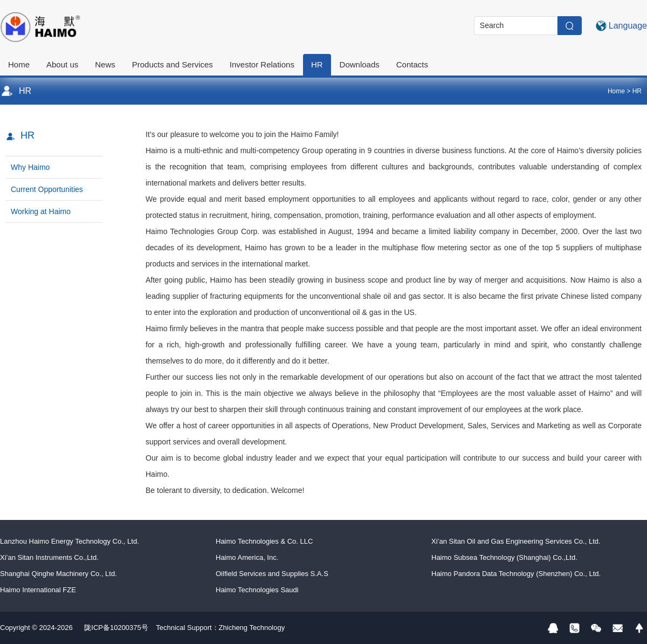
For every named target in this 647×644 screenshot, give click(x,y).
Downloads (360, 64)
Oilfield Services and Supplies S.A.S (272, 574)
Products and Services (173, 64)
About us (62, 64)
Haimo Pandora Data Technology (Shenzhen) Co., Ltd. (516, 574)
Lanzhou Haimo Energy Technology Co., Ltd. (70, 541)
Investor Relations (262, 64)
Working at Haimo (41, 211)
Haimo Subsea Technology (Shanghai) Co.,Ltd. (504, 557)
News (105, 64)
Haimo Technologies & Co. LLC (264, 541)
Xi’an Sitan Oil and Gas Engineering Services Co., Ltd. (516, 541)
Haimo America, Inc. (247, 557)
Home (19, 64)
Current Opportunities (47, 189)
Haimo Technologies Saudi (257, 590)
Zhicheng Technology (252, 628)
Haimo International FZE (38, 590)
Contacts (412, 64)
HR (317, 64)
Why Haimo (30, 167)
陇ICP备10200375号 (116, 628)
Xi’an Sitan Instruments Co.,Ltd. (49, 557)
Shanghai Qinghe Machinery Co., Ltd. (58, 574)
